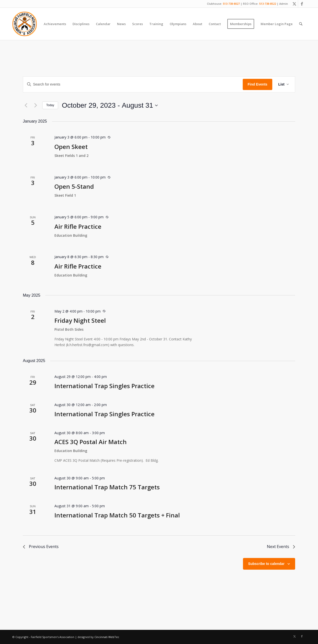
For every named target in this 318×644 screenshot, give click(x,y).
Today (50, 105)
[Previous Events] (26, 105)
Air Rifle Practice (78, 226)
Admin (284, 4)
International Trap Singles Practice (104, 386)
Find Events (258, 84)
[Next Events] (36, 105)
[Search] (301, 24)
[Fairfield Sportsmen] (25, 24)
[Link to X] (294, 4)
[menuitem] (55, 24)
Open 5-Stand (74, 186)
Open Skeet (71, 147)
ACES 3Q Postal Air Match (91, 442)
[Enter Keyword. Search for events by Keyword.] (133, 84)
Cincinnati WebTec (107, 637)
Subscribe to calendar (266, 564)
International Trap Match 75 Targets (107, 487)
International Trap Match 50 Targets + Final (117, 515)
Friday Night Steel (80, 320)
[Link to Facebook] (302, 4)
